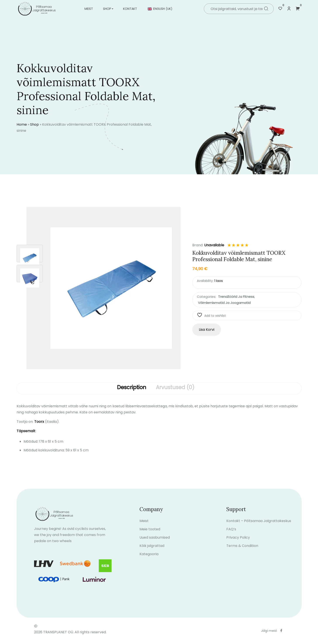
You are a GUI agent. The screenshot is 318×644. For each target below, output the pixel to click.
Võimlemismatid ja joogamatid (224, 303)
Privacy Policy (238, 541)
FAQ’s (231, 533)
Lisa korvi (207, 330)
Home (22, 124)
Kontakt (130, 9)
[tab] (132, 388)
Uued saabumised (155, 541)
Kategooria (149, 558)
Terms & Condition (242, 550)
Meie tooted (150, 533)
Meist (89, 9)
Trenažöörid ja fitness (236, 297)
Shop (107, 9)
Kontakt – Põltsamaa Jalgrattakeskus (259, 525)
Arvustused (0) (175, 388)
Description (132, 388)
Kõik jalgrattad (152, 550)
